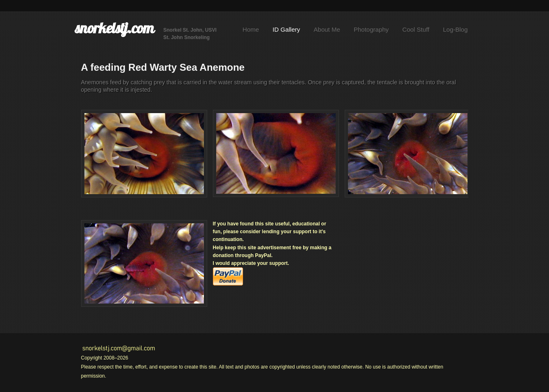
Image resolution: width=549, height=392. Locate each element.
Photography (371, 29)
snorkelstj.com (114, 28)
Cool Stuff (416, 29)
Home (251, 29)
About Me (327, 29)
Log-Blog (455, 29)
